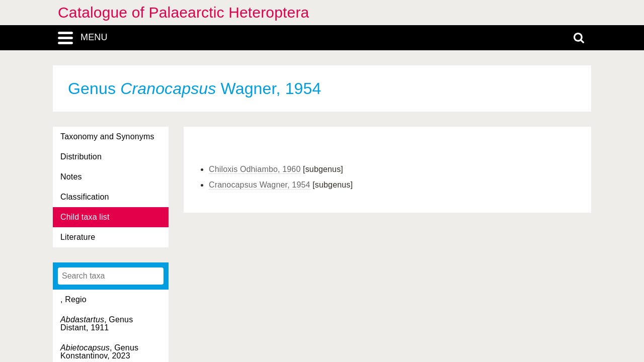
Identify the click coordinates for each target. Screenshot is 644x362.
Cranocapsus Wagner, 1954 (260, 185)
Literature (78, 237)
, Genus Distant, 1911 (97, 324)
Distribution (81, 157)
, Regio (73, 299)
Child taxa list (85, 217)
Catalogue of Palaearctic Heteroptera (183, 12)
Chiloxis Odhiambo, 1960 (255, 169)
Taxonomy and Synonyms (107, 137)
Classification (85, 197)
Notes (71, 177)
